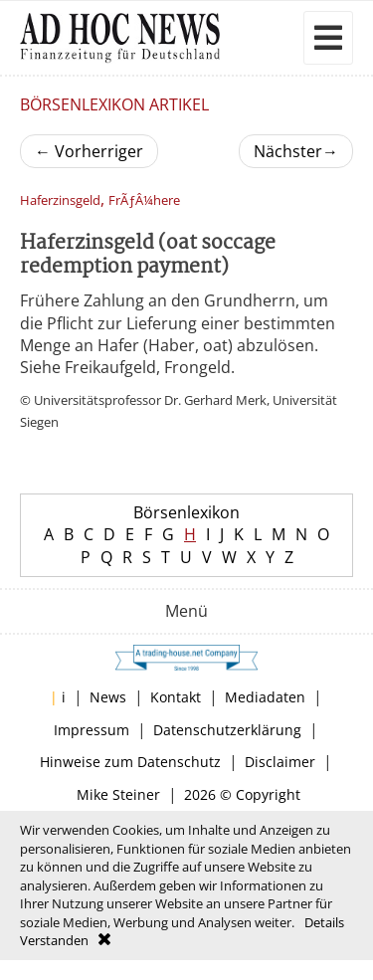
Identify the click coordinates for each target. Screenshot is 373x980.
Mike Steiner (118, 794)
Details (324, 922)
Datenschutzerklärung (227, 730)
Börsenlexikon (186, 512)
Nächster (296, 151)
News (108, 697)
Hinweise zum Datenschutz (130, 762)
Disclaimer (280, 762)
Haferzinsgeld (60, 200)
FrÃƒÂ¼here (144, 200)
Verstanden (54, 940)
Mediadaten (265, 697)
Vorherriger (89, 151)
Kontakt (176, 697)
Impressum (92, 730)
